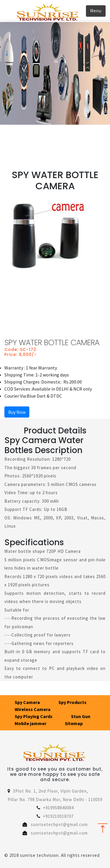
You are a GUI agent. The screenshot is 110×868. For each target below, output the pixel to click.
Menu (96, 11)
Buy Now (17, 412)
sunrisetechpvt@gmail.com (59, 824)
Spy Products (72, 702)
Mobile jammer (31, 723)
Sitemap (74, 723)
